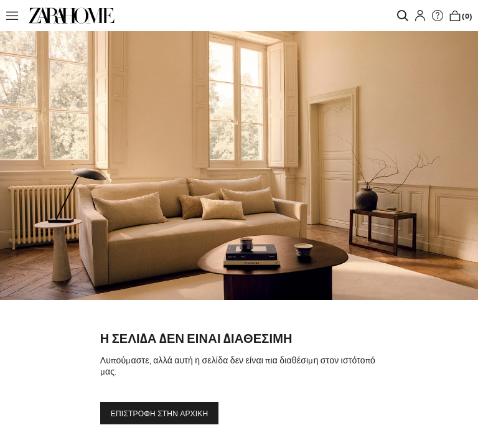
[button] (16, 16)
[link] (72, 16)
